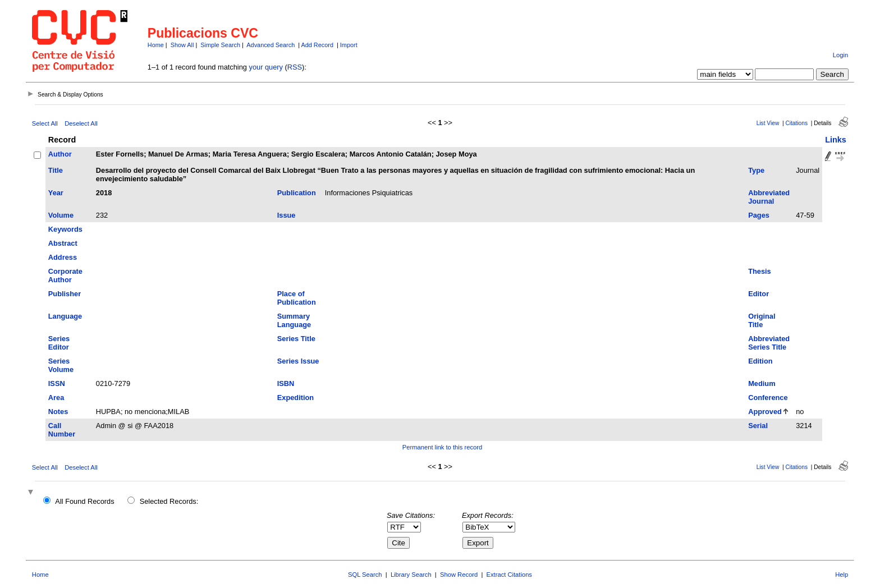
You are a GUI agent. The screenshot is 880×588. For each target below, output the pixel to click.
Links (836, 140)
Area (56, 398)
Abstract (63, 243)
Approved (765, 412)
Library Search (411, 575)
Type (756, 170)
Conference (768, 398)
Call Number (62, 430)
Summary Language (294, 320)
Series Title (296, 339)
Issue (287, 215)
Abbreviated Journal (769, 197)
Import (349, 45)
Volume (61, 215)
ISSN (57, 383)
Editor (758, 294)
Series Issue (298, 361)
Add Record (317, 45)
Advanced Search (271, 45)
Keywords (65, 229)
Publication (297, 193)
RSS (295, 67)
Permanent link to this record (442, 447)
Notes (58, 412)
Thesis (760, 271)
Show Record (459, 575)
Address (63, 257)
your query (266, 67)
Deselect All (81, 123)
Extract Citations (509, 575)
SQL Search (365, 575)
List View (768, 123)
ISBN (286, 383)
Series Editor (59, 343)
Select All (45, 123)
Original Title (762, 320)
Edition (760, 361)
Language (65, 316)
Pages (759, 215)
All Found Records (84, 501)
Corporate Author (65, 275)
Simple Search (220, 45)
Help (842, 575)
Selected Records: (169, 501)
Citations (796, 123)
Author (60, 154)
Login (840, 55)
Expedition (295, 398)
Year (56, 193)
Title (56, 170)
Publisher (65, 294)
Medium (762, 383)
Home (156, 45)
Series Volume (61, 365)
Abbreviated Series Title (769, 343)
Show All (182, 45)
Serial (758, 426)
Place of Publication (297, 298)
